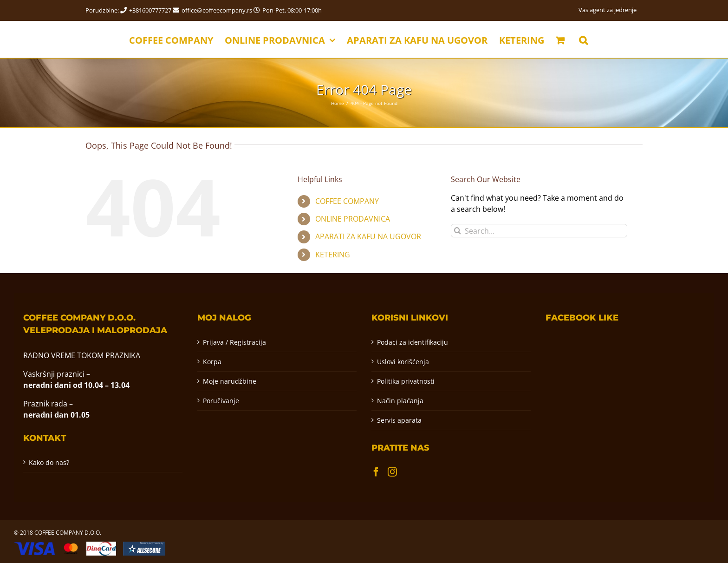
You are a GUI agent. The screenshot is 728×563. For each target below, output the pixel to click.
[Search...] (539, 231)
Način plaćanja (400, 401)
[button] (583, 39)
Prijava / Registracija (234, 342)
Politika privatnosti (406, 381)
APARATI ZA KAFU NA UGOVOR (368, 236)
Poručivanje (221, 401)
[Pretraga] (458, 231)
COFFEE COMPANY (347, 201)
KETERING (333, 255)
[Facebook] (376, 472)
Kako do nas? (49, 462)
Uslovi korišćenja (403, 362)
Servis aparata (399, 420)
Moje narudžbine (230, 381)
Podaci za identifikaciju (413, 342)
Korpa (212, 362)
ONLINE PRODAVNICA (353, 219)
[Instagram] (392, 472)
